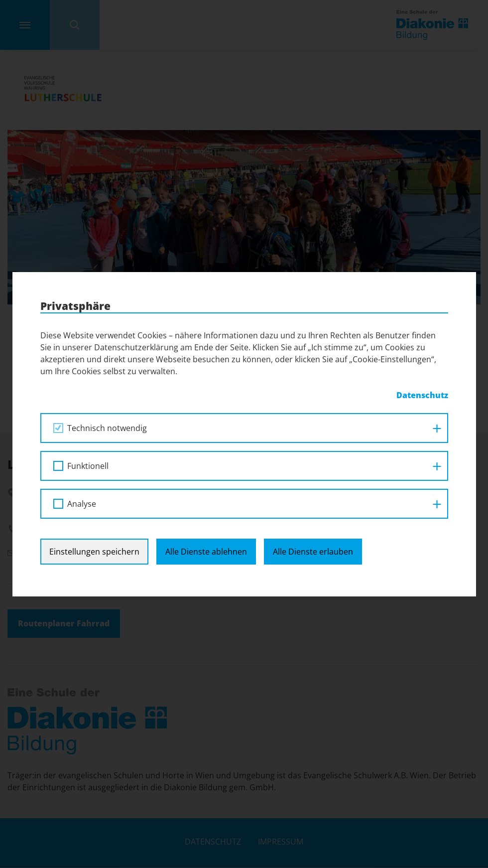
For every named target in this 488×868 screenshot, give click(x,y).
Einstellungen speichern (94, 552)
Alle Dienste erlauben (313, 552)
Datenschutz (422, 395)
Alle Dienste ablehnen (206, 552)
